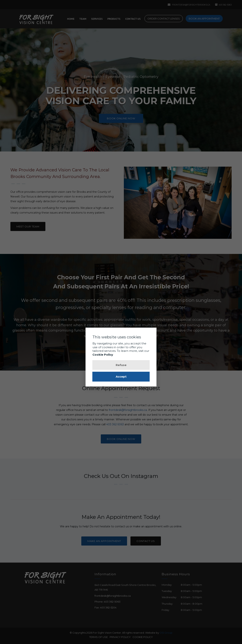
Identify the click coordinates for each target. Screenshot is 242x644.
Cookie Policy (103, 355)
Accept (121, 377)
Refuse (121, 365)
